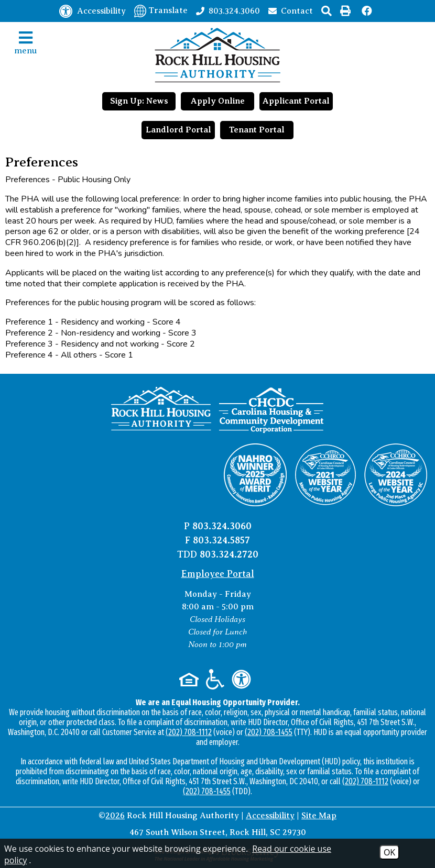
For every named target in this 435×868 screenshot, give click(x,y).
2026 (115, 816)
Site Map (319, 816)
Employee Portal (218, 574)
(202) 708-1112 (189, 732)
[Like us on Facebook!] (367, 11)
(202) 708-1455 (269, 732)
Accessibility (270, 816)
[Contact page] (291, 10)
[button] (327, 11)
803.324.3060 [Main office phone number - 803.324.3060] (222, 526)
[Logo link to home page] (217, 55)
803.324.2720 (229, 554)
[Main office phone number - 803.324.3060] (228, 10)
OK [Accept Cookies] (389, 852)
